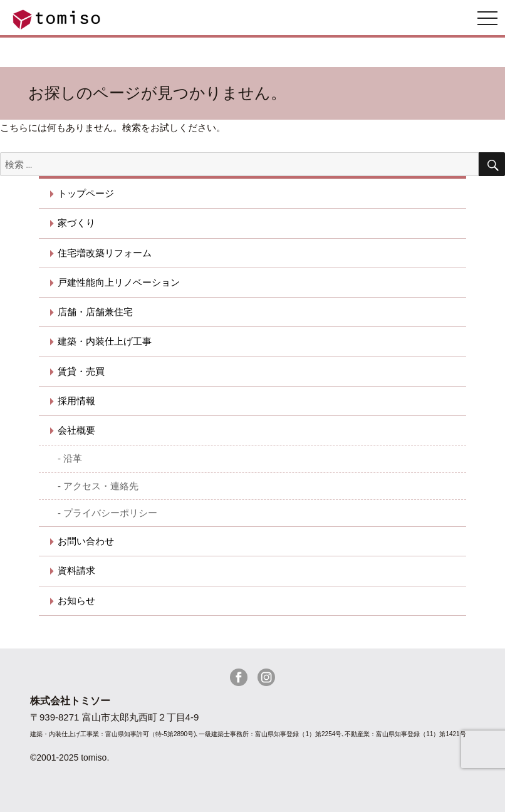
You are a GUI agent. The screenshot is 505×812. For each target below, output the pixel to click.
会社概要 (76, 430)
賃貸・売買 (81, 371)
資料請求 (76, 570)
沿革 (73, 458)
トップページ (86, 193)
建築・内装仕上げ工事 (105, 341)
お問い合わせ (86, 541)
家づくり (76, 223)
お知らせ (76, 601)
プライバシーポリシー (110, 513)
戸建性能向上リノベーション (119, 282)
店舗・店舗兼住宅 (95, 312)
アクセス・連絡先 (101, 486)
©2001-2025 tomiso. (70, 757)
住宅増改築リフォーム (105, 253)
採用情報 (76, 401)
